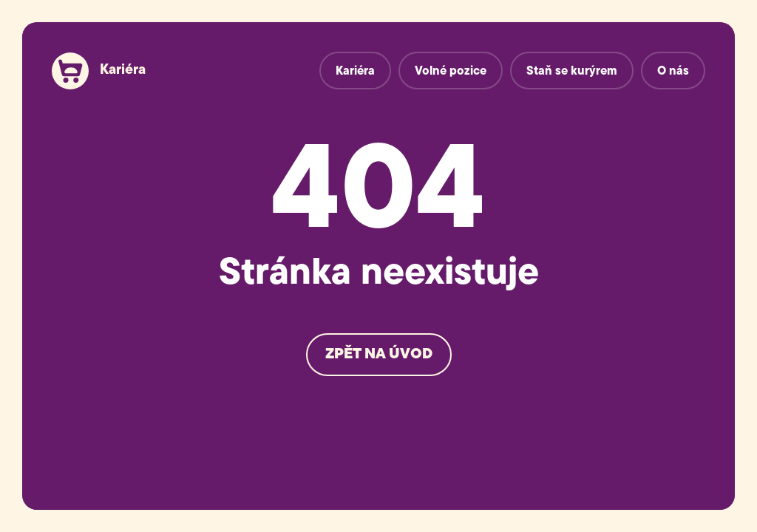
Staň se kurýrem (572, 72)
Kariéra (123, 71)
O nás (673, 72)
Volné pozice (451, 72)
